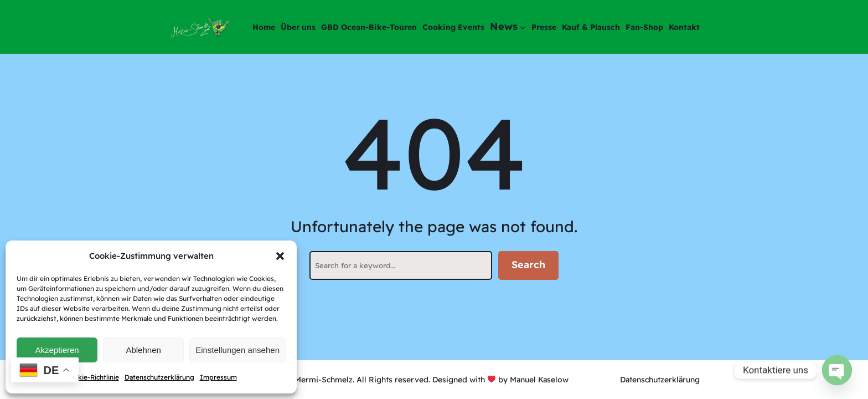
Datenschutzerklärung (159, 377)
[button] (280, 256)
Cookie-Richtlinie (92, 377)
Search (528, 265)
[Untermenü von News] (523, 27)
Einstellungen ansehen (237, 350)
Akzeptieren (57, 350)
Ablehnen (143, 350)
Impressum (218, 377)
